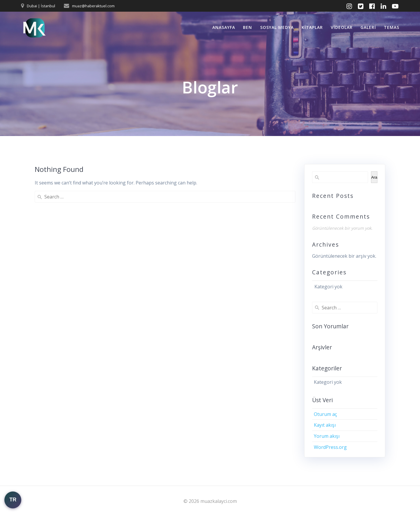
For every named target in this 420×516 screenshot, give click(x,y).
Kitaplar (312, 27)
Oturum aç (325, 414)
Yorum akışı (327, 436)
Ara (374, 177)
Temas (392, 27)
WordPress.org (330, 447)
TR (13, 500)
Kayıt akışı (325, 425)
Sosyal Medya (277, 27)
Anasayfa (224, 27)
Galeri (368, 27)
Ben (247, 27)
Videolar (342, 27)
